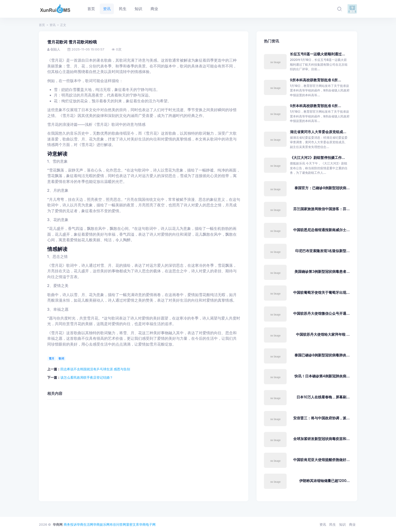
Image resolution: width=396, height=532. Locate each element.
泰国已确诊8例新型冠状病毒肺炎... (322, 355)
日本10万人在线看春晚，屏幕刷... (323, 397)
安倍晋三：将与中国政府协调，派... (321, 418)
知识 (342, 524)
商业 (352, 524)
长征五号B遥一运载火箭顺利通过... (318, 54)
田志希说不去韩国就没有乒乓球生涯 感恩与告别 (95, 369)
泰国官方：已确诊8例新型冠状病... (322, 188)
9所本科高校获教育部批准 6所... (316, 80)
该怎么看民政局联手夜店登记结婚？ (87, 377)
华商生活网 (85, 524)
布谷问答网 (118, 524)
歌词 (61, 358)
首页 (42, 25)
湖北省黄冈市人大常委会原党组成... (318, 132)
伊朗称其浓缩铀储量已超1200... (325, 481)
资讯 (53, 25)
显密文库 (133, 524)
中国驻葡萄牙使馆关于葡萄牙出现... (321, 292)
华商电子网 (147, 524)
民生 (333, 524)
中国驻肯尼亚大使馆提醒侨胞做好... (321, 460)
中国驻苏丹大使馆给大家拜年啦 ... (323, 334)
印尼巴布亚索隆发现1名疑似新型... (322, 251)
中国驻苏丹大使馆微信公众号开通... (321, 313)
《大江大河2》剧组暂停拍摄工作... (317, 158)
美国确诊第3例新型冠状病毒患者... (322, 271)
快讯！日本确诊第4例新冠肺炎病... (322, 376)
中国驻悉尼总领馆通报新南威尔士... (321, 230)
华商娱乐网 (101, 524)
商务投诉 (70, 524)
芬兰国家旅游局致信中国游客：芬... (321, 209)
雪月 (52, 358)
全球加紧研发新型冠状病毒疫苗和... (321, 439)
